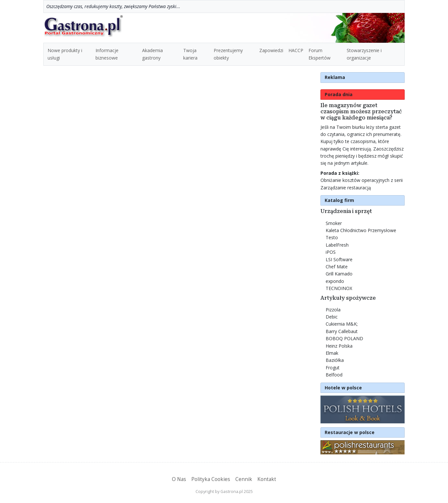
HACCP (296, 50)
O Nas (179, 479)
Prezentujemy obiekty (228, 54)
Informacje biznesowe (107, 54)
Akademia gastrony (152, 54)
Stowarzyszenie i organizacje (364, 54)
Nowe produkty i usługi (65, 54)
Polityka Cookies (211, 479)
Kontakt (267, 479)
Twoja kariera (190, 54)
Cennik (244, 479)
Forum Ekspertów (319, 54)
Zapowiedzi (271, 50)
